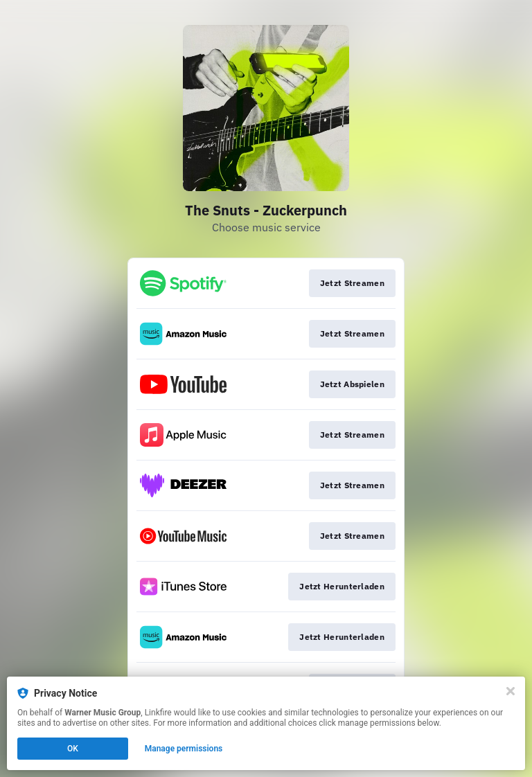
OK (73, 749)
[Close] (511, 691)
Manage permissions (184, 749)
